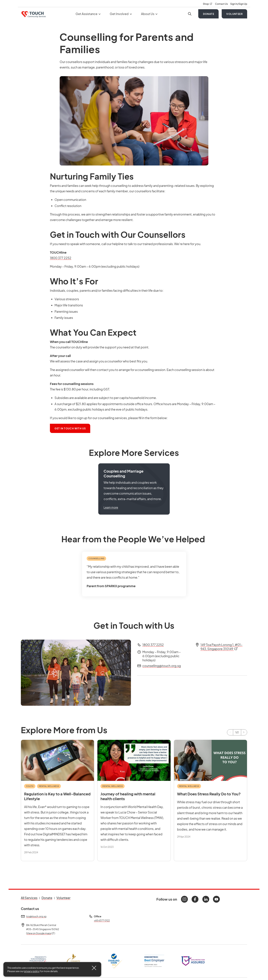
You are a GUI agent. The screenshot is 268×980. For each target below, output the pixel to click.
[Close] (94, 968)
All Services (29, 898)
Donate (209, 14)
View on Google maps (41, 933)
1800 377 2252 (61, 258)
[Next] (244, 732)
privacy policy (32, 971)
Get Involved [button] (121, 14)
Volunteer (234, 14)
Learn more (111, 507)
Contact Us (222, 4)
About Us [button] (149, 14)
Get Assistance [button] (88, 14)
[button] (134, 489)
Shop (208, 4)
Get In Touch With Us (72, 428)
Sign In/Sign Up (239, 4)
